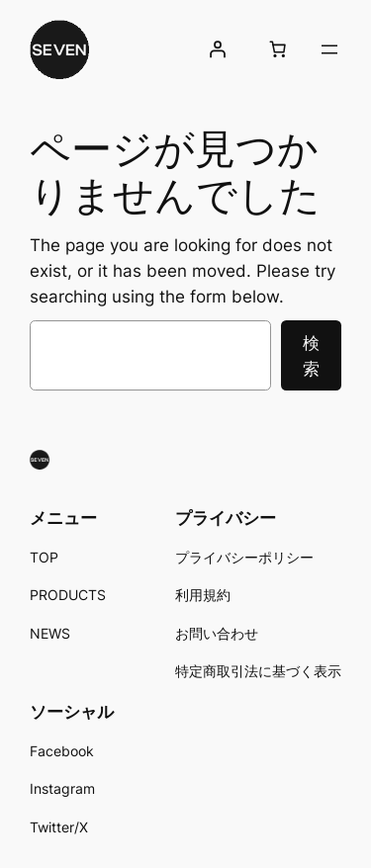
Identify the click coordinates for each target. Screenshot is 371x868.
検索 (311, 356)
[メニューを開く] (329, 49)
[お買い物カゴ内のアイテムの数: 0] (278, 49)
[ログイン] (218, 49)
